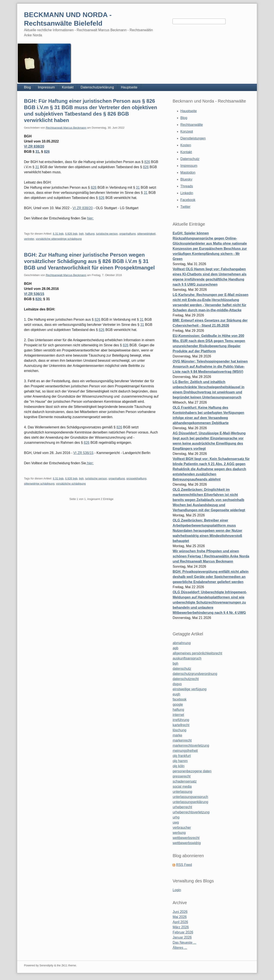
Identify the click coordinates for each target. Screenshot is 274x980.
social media (182, 787)
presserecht (182, 776)
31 (37, 152)
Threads (187, 186)
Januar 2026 (182, 937)
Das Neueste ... (184, 943)
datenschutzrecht (186, 679)
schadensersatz (185, 781)
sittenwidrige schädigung (39, 484)
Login (177, 890)
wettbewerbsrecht (186, 838)
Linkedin (187, 193)
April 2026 (180, 922)
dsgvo (177, 684)
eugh (176, 694)
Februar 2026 (183, 932)
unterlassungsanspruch (190, 797)
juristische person (107, 234)
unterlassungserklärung (190, 802)
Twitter (185, 207)
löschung (179, 730)
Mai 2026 (180, 917)
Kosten (186, 145)
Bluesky (186, 179)
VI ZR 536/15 (34, 294)
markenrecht (182, 740)
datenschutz (182, 669)
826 (47, 152)
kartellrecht (181, 725)
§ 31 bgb (58, 234)
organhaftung (127, 234)
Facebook (188, 200)
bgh (81, 234)
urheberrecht (182, 807)
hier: (90, 218)
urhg (176, 817)
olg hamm (180, 761)
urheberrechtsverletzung (191, 812)
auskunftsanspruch (187, 658)
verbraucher (182, 828)
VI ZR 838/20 (34, 146)
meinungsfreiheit (185, 751)
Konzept (187, 131)
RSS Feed (184, 865)
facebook (179, 699)
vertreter (29, 239)
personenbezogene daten (192, 771)
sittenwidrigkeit (146, 234)
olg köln (178, 766)
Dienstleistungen (193, 138)
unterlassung (182, 792)
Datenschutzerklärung (97, 87)
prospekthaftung (136, 478)
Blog (27, 87)
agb (175, 648)
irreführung (181, 720)
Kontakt (68, 87)
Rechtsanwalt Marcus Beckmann (66, 128)
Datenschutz (190, 159)
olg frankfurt (182, 756)
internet (178, 715)
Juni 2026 (180, 912)
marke (177, 735)
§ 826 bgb (71, 234)
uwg (176, 822)
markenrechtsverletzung (191, 746)
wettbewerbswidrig (187, 843)
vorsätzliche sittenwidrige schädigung (59, 239)
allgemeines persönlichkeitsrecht (197, 653)
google (178, 705)
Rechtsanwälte (192, 125)
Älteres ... (180, 948)
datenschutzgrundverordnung (195, 674)
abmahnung (182, 643)
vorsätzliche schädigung (71, 484)
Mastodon (188, 173)
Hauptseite (129, 87)
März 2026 (181, 927)
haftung (90, 234)
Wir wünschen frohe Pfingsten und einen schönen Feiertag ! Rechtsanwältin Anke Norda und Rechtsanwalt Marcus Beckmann (211, 556)
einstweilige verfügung (189, 689)
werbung (179, 833)
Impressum (46, 87)
